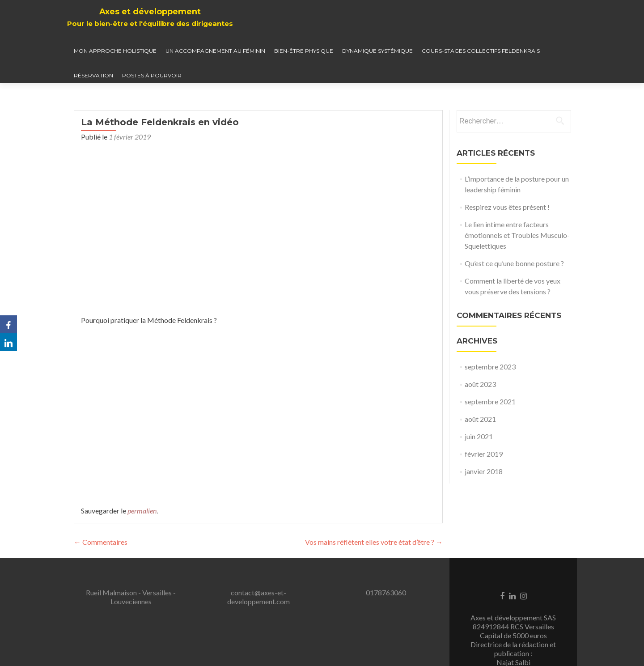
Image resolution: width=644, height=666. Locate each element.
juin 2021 (479, 436)
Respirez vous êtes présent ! (507, 207)
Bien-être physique (304, 51)
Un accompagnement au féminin (215, 51)
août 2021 (480, 419)
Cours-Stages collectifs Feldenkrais (481, 51)
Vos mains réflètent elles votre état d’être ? (374, 542)
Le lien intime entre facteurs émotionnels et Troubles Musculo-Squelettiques (517, 235)
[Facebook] (8, 324)
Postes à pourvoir (152, 75)
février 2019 (484, 454)
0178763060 (386, 592)
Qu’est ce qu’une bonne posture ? (514, 263)
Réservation (93, 75)
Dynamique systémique (377, 51)
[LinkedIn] (8, 342)
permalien (142, 511)
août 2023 (480, 384)
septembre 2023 (490, 367)
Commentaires (101, 542)
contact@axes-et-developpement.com (258, 597)
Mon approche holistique (115, 51)
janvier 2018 (484, 471)
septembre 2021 (490, 401)
